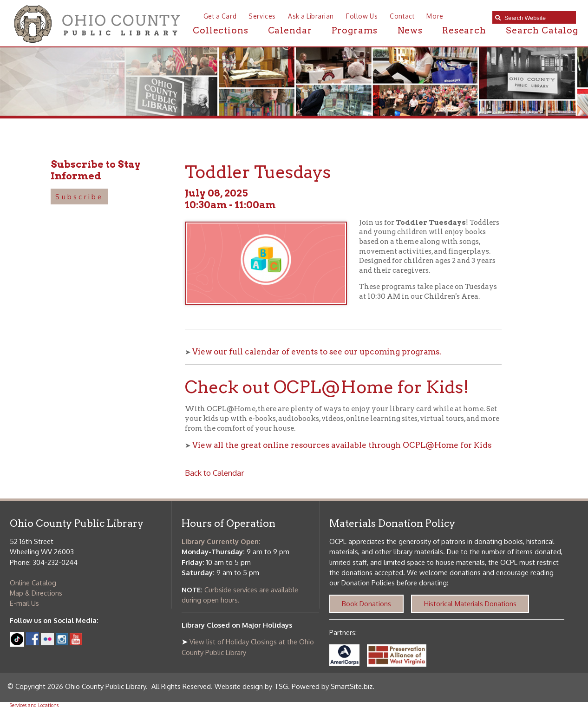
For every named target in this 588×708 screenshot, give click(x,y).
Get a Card (220, 16)
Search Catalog (542, 30)
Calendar (290, 30)
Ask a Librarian (311, 16)
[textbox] (538, 18)
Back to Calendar (215, 473)
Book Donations (366, 603)
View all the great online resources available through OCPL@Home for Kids (342, 445)
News (410, 30)
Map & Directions (36, 593)
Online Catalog (33, 583)
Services (262, 16)
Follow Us (362, 16)
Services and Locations (34, 705)
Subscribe (79, 197)
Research (464, 30)
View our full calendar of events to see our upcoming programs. (317, 352)
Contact (402, 16)
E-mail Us (24, 603)
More (435, 16)
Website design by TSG (251, 686)
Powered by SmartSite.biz (332, 686)
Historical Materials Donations (470, 603)
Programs (355, 30)
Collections (220, 30)
